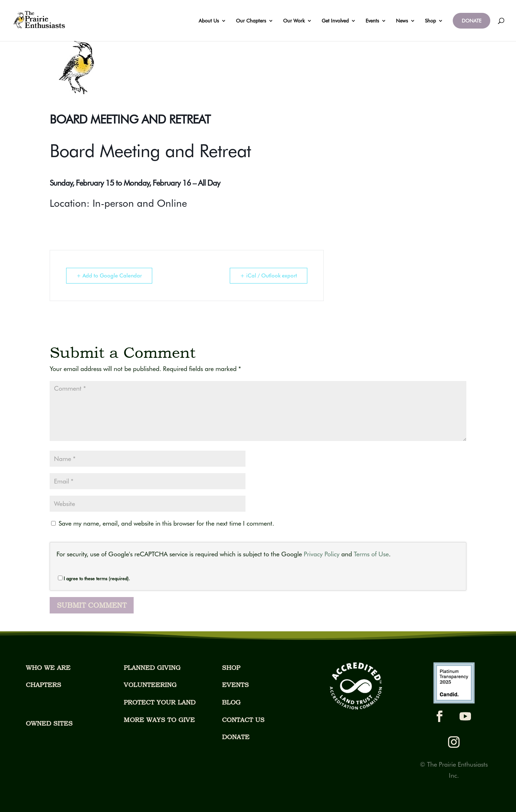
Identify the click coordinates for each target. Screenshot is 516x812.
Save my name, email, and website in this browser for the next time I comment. (166, 523)
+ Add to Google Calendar (109, 276)
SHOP (231, 668)
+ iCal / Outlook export (269, 276)
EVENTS (235, 685)
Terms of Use (371, 554)
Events (372, 21)
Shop (430, 21)
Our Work (294, 21)
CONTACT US (243, 720)
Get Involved (335, 21)
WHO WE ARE (48, 668)
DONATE (472, 21)
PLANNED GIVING (152, 668)
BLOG (231, 702)
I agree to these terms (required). (94, 578)
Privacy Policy (322, 554)
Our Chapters (251, 21)
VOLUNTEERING (150, 685)
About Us (209, 21)
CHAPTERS (43, 685)
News (402, 21)
